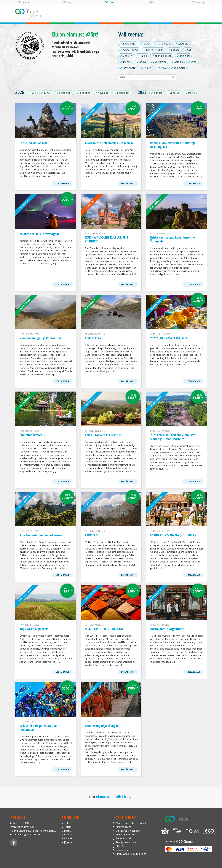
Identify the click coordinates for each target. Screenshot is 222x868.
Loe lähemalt (62, 184)
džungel (127, 62)
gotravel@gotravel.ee (22, 827)
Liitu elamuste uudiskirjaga (131, 854)
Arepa (162, 68)
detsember (123, 93)
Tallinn (68, 823)
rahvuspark (129, 68)
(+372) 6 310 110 (19, 823)
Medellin (127, 56)
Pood (156, 2)
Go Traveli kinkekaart (128, 831)
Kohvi (142, 62)
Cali (189, 50)
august (47, 93)
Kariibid (179, 62)
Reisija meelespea (126, 842)
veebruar (175, 93)
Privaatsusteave (125, 850)
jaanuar (158, 93)
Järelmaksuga (124, 827)
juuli (33, 93)
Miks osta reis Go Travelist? (131, 823)
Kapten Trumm (155, 50)
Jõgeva (68, 842)
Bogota (175, 50)
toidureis (183, 44)
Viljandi (68, 838)
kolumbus (179, 68)
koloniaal (185, 56)
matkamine (129, 44)
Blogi (69, 2)
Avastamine (160, 62)
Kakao (143, 56)
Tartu (67, 827)
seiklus (147, 68)
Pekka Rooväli (130, 50)
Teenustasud (123, 838)
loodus (147, 44)
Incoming (200, 2)
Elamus (112, 2)
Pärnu (68, 831)
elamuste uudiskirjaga (115, 797)
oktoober (85, 93)
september (65, 93)
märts (191, 93)
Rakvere (69, 835)
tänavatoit (164, 44)
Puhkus (26, 2)
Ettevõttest (122, 846)
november (104, 93)
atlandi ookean (163, 56)
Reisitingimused (125, 835)
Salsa (194, 62)
